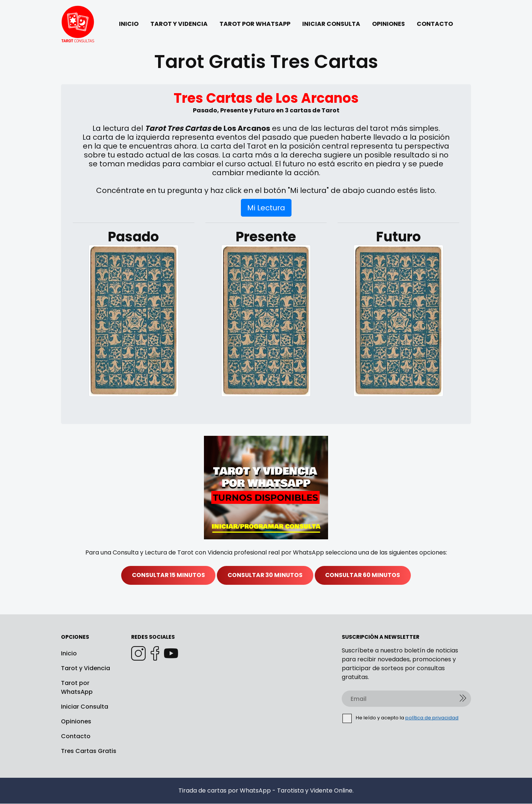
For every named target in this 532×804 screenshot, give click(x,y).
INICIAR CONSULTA (331, 24)
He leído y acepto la (401, 718)
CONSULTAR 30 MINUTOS (265, 575)
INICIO (129, 24)
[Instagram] (139, 654)
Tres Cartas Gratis (89, 751)
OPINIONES (388, 24)
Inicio (69, 654)
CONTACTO (435, 24)
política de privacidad (432, 718)
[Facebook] (155, 654)
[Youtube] (171, 654)
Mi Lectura (266, 208)
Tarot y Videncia (86, 669)
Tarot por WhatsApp (77, 688)
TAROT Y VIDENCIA (179, 24)
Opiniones (76, 722)
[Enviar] (463, 699)
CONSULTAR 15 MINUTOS (166, 575)
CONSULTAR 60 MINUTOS (365, 575)
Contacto (76, 737)
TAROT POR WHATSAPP (255, 24)
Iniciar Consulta (85, 707)
